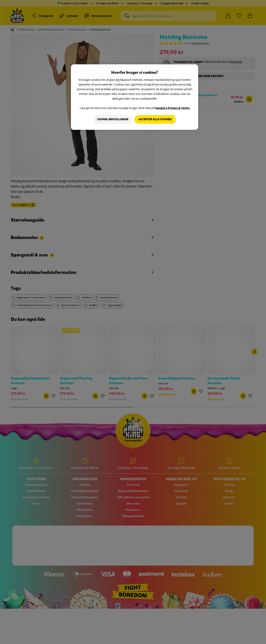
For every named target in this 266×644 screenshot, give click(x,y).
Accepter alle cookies (155, 119)
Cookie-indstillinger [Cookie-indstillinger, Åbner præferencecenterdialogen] (113, 119)
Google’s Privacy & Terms (172, 108)
